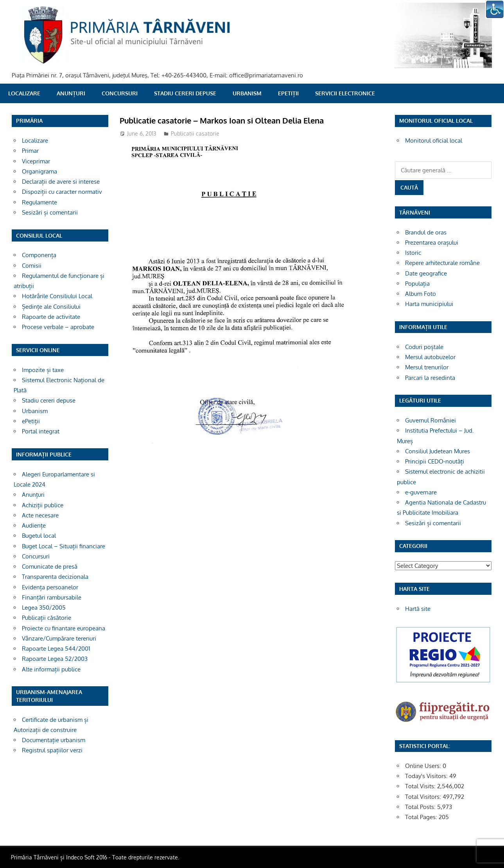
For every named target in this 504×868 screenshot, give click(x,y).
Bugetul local (39, 536)
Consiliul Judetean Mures (438, 451)
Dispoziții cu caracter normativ (62, 192)
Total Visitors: (424, 797)
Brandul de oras (426, 232)
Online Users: (424, 766)
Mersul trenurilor (427, 367)
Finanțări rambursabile (52, 597)
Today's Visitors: (427, 776)
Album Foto (421, 294)
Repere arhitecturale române (442, 263)
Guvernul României (430, 420)
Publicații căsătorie (47, 618)
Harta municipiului (429, 304)
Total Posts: (421, 807)
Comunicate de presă (50, 566)
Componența (39, 255)
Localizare (24, 93)
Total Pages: (422, 817)
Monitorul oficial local (434, 140)
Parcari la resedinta (430, 378)
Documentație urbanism (54, 740)
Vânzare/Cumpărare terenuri (59, 638)
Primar (30, 151)
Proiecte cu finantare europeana (64, 628)
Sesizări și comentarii (50, 212)
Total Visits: (421, 786)
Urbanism (247, 93)
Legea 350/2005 (44, 608)
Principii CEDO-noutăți (435, 461)
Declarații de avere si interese (61, 182)
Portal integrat (41, 431)
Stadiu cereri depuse (185, 93)
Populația (417, 284)
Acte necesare (40, 515)
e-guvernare (421, 492)
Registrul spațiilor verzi (52, 750)
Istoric (413, 253)
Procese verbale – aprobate (58, 327)
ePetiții (288, 93)
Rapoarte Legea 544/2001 (56, 649)
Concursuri (120, 93)
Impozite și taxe (43, 370)
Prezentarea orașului (432, 243)
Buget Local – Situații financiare (64, 546)
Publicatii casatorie (195, 133)
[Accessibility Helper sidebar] (495, 9)
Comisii (32, 266)
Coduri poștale (424, 347)
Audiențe (34, 525)
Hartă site (418, 609)
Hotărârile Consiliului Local (57, 296)
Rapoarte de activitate (51, 317)
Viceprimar (36, 161)
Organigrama (39, 171)
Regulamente (39, 202)
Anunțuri (71, 93)
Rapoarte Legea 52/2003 (55, 659)
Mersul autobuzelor (430, 357)
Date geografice (426, 273)
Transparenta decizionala (55, 577)
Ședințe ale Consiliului (51, 307)
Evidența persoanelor (50, 587)
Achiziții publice (43, 505)
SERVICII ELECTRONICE (345, 93)
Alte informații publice (51, 669)
